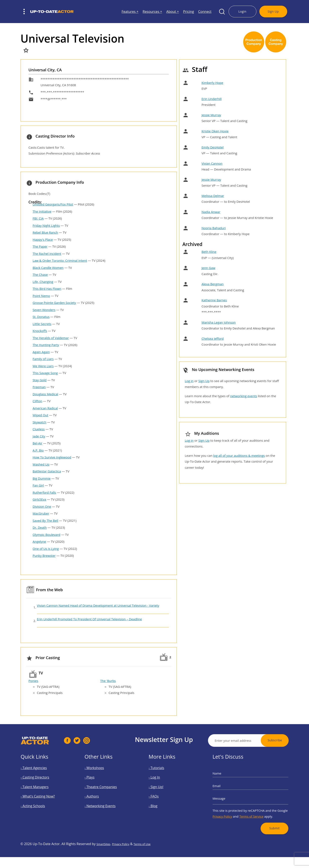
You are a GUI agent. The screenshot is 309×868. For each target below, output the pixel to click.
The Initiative (42, 211)
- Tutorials (165, 778)
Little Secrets (42, 324)
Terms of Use (150, 864)
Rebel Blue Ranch (45, 232)
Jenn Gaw (208, 268)
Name (230, 781)
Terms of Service (251, 807)
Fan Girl (38, 485)
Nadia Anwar (211, 212)
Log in (189, 381)
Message (231, 796)
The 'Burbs (108, 681)
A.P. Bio (38, 450)
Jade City (39, 436)
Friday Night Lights (46, 225)
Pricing (189, 12)
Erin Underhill (212, 99)
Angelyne (39, 541)
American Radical (45, 408)
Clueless (39, 429)
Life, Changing (43, 282)
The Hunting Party (46, 345)
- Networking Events (105, 801)
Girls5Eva (39, 499)
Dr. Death (40, 527)
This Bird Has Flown (47, 289)
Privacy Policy (233, 807)
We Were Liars (43, 366)
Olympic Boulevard (47, 535)
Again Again (41, 352)
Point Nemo (41, 296)
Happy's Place (43, 239)
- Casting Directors (41, 784)
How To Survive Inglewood (52, 457)
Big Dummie (42, 478)
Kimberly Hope (212, 83)
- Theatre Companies (106, 789)
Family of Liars (43, 359)
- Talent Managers (40, 789)
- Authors (100, 795)
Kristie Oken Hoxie (215, 131)
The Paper (40, 246)
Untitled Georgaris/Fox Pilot (53, 204)
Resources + (152, 12)
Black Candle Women (48, 268)
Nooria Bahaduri (214, 228)
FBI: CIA (38, 218)
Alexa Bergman (213, 284)
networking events (244, 396)
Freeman (39, 387)
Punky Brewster (44, 556)
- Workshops (102, 778)
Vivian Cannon (212, 163)
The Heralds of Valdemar (51, 338)
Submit (265, 815)
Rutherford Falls (44, 492)
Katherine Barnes (214, 300)
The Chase (40, 275)
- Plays (99, 784)
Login (242, 11)
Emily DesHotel (213, 147)
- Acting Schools (39, 801)
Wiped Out (41, 415)
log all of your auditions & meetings (239, 455)
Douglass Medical (45, 394)
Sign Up (273, 11)
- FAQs (163, 795)
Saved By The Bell (45, 521)
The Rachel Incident (47, 254)
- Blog (163, 801)
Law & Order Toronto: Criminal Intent (60, 260)
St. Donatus (41, 317)
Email (230, 789)
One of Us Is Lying (46, 549)
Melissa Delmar (213, 196)
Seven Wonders (44, 310)
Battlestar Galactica (47, 471)
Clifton (37, 401)
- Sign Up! (164, 789)
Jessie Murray (211, 115)
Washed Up (41, 464)
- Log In (163, 784)
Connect (205, 12)
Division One (42, 506)
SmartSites (105, 864)
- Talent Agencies (40, 778)
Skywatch (39, 422)
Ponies (33, 681)
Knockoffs (40, 331)
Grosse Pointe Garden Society (54, 303)
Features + (130, 12)
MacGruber (41, 513)
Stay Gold (40, 380)
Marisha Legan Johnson (219, 322)
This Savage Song (45, 373)
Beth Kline (209, 252)
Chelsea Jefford (213, 338)
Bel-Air (37, 443)
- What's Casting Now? (42, 795)
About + (173, 12)
